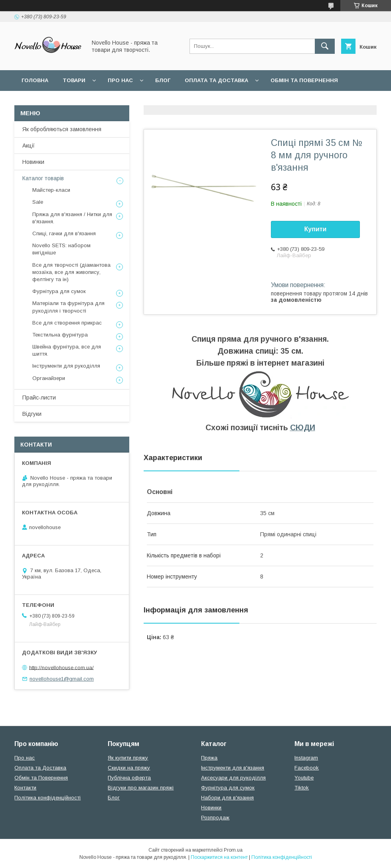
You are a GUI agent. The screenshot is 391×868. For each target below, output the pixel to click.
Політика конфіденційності (47, 798)
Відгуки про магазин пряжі (141, 788)
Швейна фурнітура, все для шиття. (67, 350)
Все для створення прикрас (67, 323)
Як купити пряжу (128, 758)
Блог (163, 80)
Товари (74, 80)
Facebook (307, 768)
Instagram (306, 758)
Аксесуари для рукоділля (233, 778)
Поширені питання (51, 101)
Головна (35, 80)
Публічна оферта (129, 778)
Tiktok (302, 788)
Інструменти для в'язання (233, 768)
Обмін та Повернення (41, 778)
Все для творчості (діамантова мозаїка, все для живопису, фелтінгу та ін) (71, 272)
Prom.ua (233, 850)
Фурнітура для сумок (59, 291)
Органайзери (49, 378)
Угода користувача (125, 101)
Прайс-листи (39, 398)
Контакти (25, 788)
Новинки (33, 162)
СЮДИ (303, 427)
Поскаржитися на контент (219, 857)
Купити (316, 229)
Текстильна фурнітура (60, 335)
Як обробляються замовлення (62, 129)
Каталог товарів (43, 178)
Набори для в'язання (227, 798)
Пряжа (209, 758)
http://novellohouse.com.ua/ (61, 667)
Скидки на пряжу (129, 768)
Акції (29, 146)
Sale (38, 202)
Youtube (304, 778)
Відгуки (32, 414)
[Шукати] (325, 46)
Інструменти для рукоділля (66, 366)
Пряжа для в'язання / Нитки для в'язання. (72, 218)
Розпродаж (215, 818)
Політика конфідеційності (212, 101)
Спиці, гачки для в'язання (64, 233)
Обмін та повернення (304, 80)
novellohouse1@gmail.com (62, 679)
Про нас (120, 80)
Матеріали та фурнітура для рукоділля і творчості (68, 307)
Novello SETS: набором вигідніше (61, 249)
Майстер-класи (51, 190)
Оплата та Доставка (216, 80)
